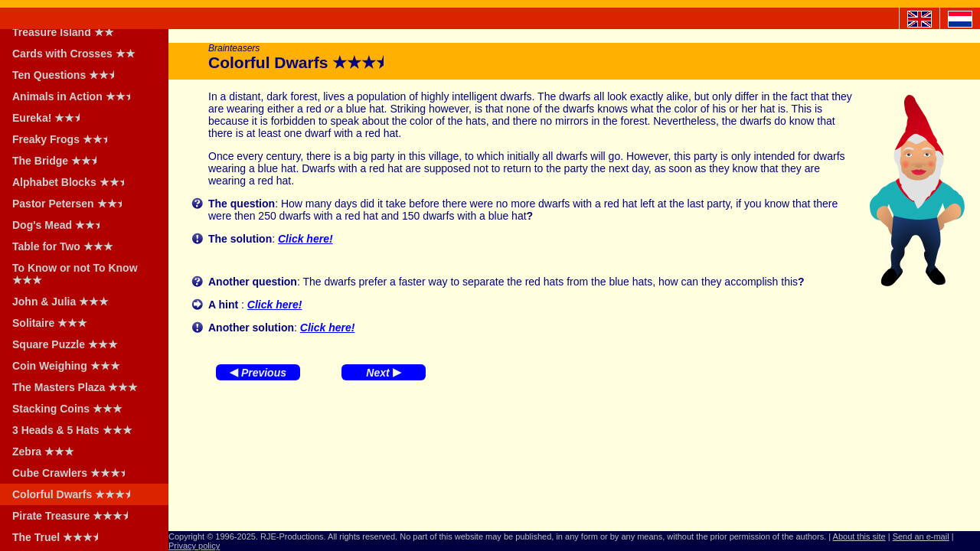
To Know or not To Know (75, 274)
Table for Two (63, 246)
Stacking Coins (67, 409)
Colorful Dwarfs (76, 494)
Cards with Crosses (74, 54)
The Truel (60, 537)
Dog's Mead (61, 225)
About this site (859, 536)
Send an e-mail (921, 536)
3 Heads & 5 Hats (72, 430)
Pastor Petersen (72, 204)
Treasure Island (63, 32)
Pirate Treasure (75, 516)
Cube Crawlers (73, 473)
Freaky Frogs (65, 139)
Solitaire (50, 323)
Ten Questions (68, 75)
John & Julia (60, 302)
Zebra (43, 452)
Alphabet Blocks (73, 182)
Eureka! (51, 118)
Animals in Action (76, 96)
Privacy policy (194, 546)
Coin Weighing (66, 366)
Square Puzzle (65, 344)
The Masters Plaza (75, 387)
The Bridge (59, 161)
